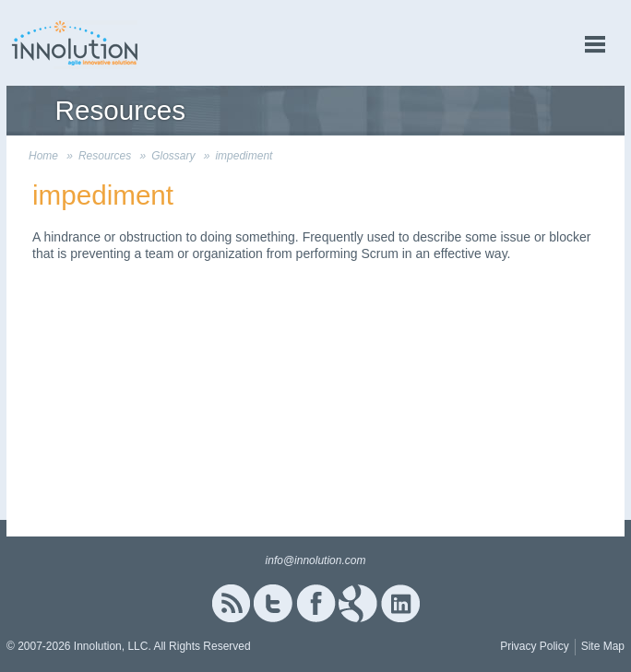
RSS (231, 603)
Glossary (173, 156)
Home (43, 156)
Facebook (316, 603)
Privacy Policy (535, 646)
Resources (105, 156)
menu (595, 45)
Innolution (76, 43)
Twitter (273, 603)
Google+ (358, 603)
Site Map (603, 646)
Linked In (400, 603)
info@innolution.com (316, 560)
